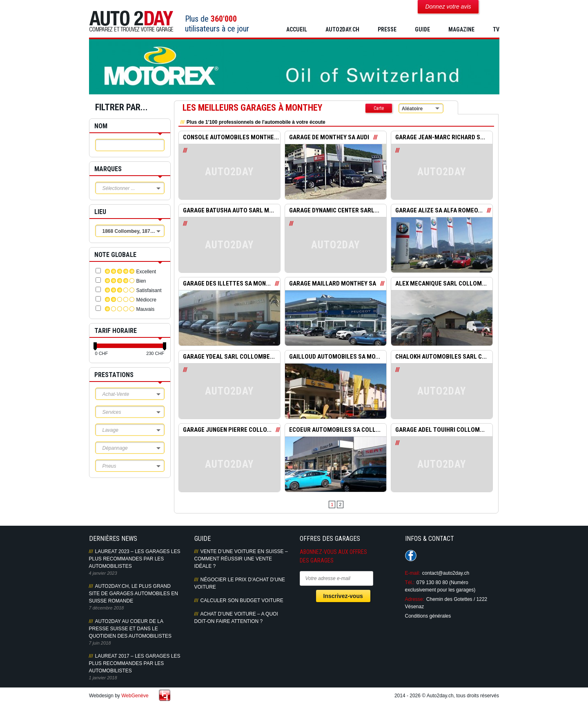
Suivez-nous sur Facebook (411, 556)
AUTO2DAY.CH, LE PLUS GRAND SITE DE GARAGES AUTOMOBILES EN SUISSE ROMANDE (134, 594)
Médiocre (146, 300)
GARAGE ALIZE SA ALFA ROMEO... (439, 211)
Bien (141, 281)
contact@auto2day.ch (446, 573)
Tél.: (410, 582)
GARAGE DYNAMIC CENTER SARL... (334, 211)
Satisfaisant (149, 290)
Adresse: (415, 599)
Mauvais (146, 309)
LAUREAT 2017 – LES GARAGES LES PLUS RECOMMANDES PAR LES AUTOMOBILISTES (135, 663)
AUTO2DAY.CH (342, 29)
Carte (379, 108)
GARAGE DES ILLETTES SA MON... (227, 284)
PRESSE (387, 29)
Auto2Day (131, 21)
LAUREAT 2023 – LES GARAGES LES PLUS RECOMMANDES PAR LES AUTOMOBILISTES (135, 559)
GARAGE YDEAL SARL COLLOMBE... (229, 357)
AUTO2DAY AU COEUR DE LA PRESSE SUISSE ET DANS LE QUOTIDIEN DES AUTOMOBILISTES (130, 629)
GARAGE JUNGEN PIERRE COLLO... (227, 430)
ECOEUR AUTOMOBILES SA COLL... (335, 430)
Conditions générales (428, 616)
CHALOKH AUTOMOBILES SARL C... (441, 357)
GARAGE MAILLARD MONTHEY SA (333, 284)
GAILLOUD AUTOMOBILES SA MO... (335, 357)
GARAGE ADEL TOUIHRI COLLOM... (440, 430)
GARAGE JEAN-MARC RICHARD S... (440, 138)
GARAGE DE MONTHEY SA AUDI (329, 138)
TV (496, 29)
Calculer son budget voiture (242, 600)
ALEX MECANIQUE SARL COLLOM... (441, 284)
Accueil (297, 29)
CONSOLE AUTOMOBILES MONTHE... (231, 138)
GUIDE (422, 29)
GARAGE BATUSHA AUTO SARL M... (228, 211)
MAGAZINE (461, 29)
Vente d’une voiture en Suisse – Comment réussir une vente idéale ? (241, 559)
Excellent (146, 272)
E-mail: (413, 573)
